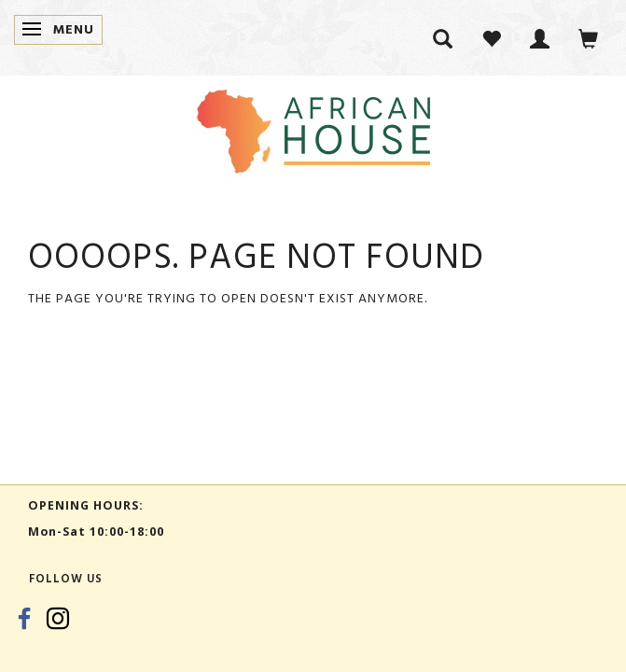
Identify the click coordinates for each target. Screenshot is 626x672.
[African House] (313, 127)
